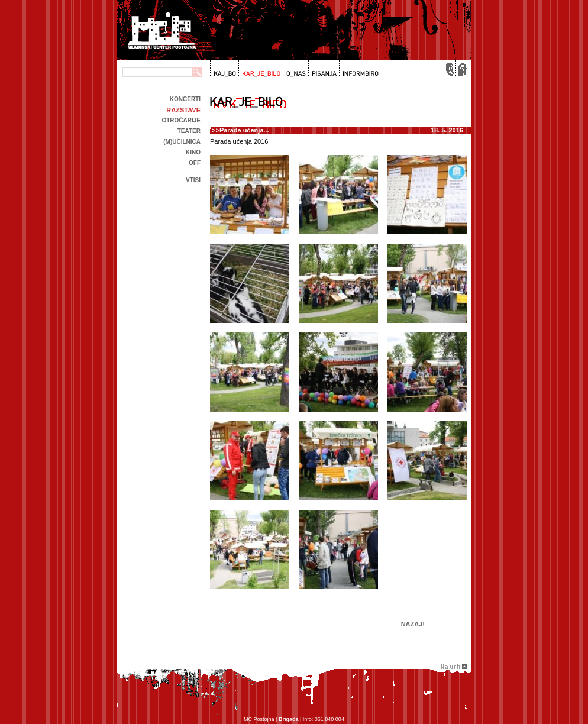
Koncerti (185, 99)
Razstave (183, 110)
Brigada (289, 719)
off (195, 163)
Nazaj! (413, 624)
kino (193, 152)
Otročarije (181, 120)
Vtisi (193, 180)
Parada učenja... (244, 130)
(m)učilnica (182, 142)
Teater (189, 131)
